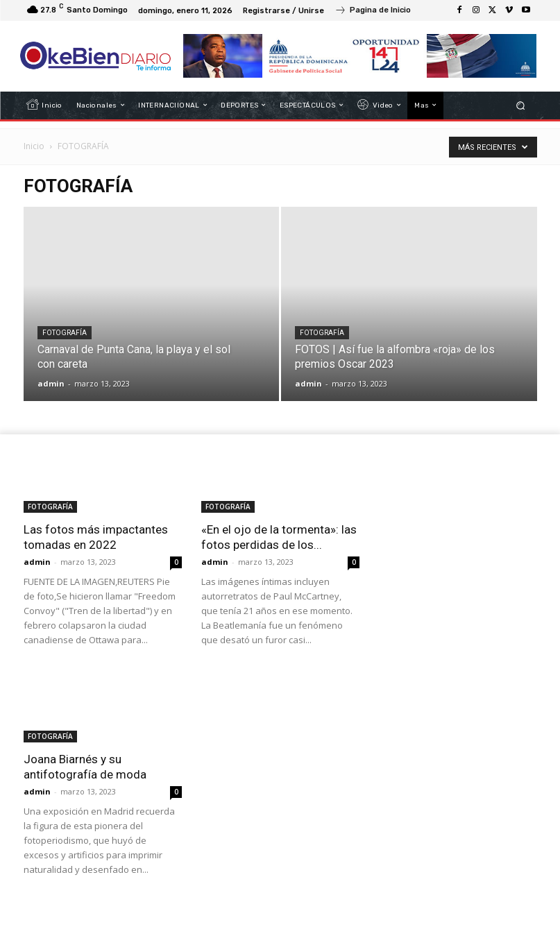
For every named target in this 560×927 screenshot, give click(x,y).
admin (51, 383)
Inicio (34, 146)
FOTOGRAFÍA (65, 333)
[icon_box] (373, 12)
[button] (520, 105)
